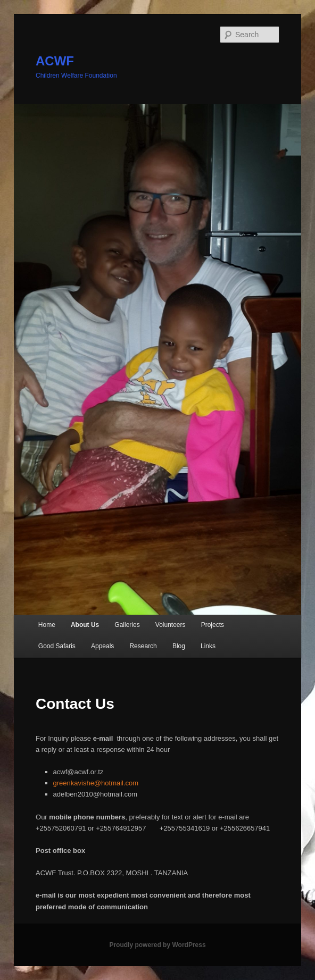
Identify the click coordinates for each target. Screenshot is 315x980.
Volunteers (171, 625)
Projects (213, 625)
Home (47, 625)
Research (143, 646)
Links (208, 646)
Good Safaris (57, 646)
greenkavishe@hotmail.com (96, 783)
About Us (85, 625)
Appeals (102, 646)
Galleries (127, 625)
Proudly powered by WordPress (157, 945)
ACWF (55, 61)
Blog (179, 646)
